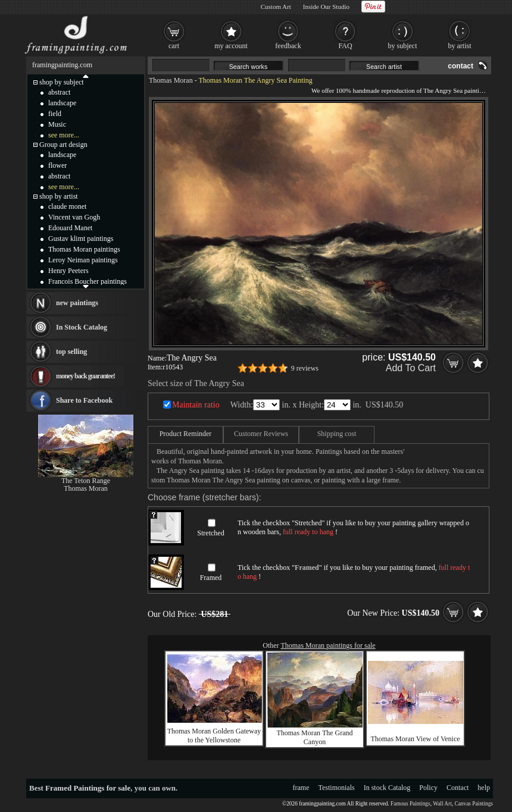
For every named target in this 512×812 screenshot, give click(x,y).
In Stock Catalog (82, 327)
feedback (288, 46)
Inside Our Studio (326, 7)
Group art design (63, 145)
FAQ (345, 46)
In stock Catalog (387, 788)
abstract (59, 92)
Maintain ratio (196, 405)
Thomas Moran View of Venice (415, 739)
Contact (458, 788)
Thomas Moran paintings (84, 249)
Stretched (210, 533)
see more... (64, 135)
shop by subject (62, 82)
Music (57, 124)
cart (174, 46)
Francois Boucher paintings (88, 281)
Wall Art (442, 804)
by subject (403, 46)
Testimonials (337, 788)
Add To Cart (411, 368)
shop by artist (59, 196)
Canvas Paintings (474, 804)
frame (301, 788)
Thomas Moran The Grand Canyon (314, 737)
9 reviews (305, 368)
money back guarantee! (85, 376)
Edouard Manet (70, 228)
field (55, 114)
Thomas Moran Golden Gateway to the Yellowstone (214, 736)
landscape (62, 103)
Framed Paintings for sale (88, 788)
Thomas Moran (171, 80)
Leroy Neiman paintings (83, 260)
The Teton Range (86, 481)
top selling (71, 352)
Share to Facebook (84, 400)
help (484, 788)
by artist (460, 46)
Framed (211, 578)
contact (461, 66)
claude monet (67, 206)
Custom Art (276, 7)
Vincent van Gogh (74, 217)
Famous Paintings (410, 804)
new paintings (77, 303)
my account (231, 46)
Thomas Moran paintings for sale (328, 645)
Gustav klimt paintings (81, 239)
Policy (428, 788)
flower (57, 165)
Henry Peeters (68, 271)
